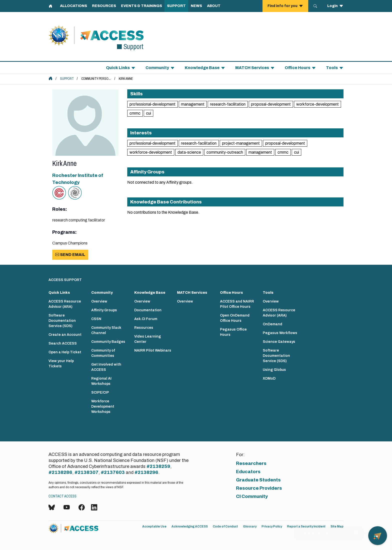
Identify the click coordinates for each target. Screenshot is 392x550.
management (193, 104)
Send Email (70, 255)
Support (67, 79)
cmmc (135, 113)
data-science (189, 152)
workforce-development (317, 104)
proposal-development (271, 104)
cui (148, 113)
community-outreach (225, 152)
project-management (241, 143)
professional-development (152, 104)
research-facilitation (228, 104)
